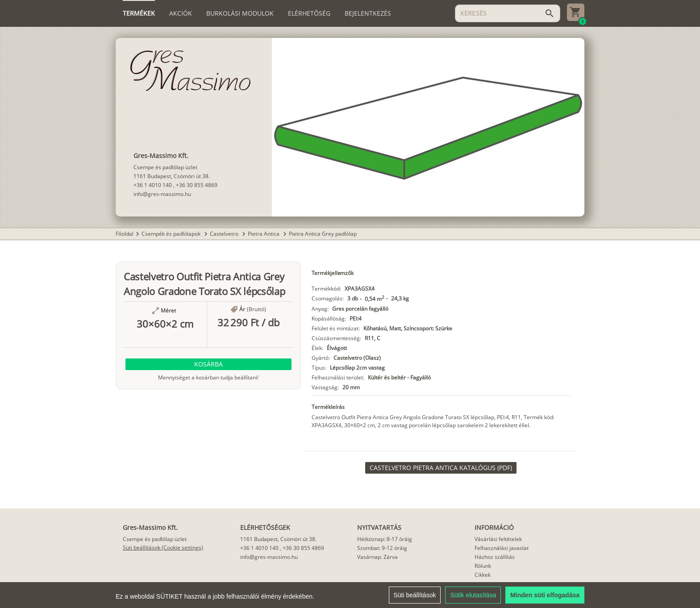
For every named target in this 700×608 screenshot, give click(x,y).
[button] (208, 364)
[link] (441, 468)
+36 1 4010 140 (153, 185)
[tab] (139, 13)
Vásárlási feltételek (498, 539)
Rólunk (483, 566)
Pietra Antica (264, 234)
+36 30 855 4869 (197, 185)
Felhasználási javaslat (502, 548)
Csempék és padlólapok (172, 234)
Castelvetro (225, 234)
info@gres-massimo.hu (162, 194)
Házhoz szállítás (495, 557)
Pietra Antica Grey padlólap (323, 234)
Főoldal (125, 234)
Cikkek (483, 575)
